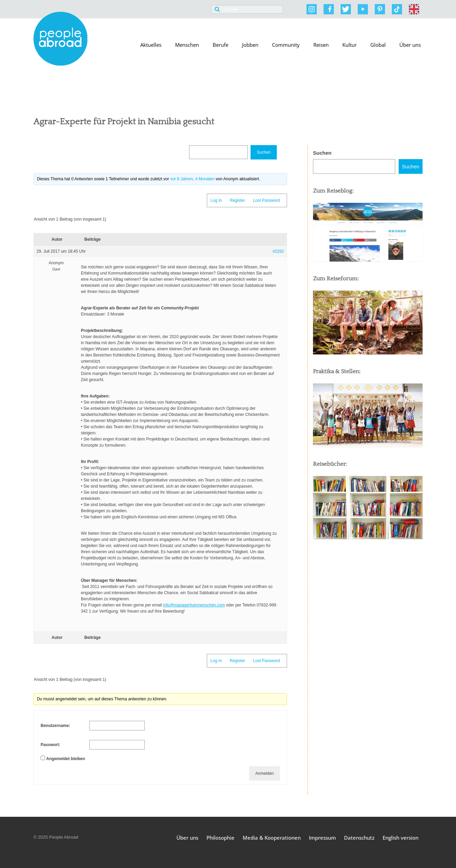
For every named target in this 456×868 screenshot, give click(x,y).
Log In (216, 200)
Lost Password (266, 200)
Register (237, 200)
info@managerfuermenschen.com (194, 605)
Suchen (322, 153)
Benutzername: (55, 726)
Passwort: (50, 745)
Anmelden (265, 773)
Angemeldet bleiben (66, 759)
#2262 (278, 251)
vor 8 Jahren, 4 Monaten (193, 179)
